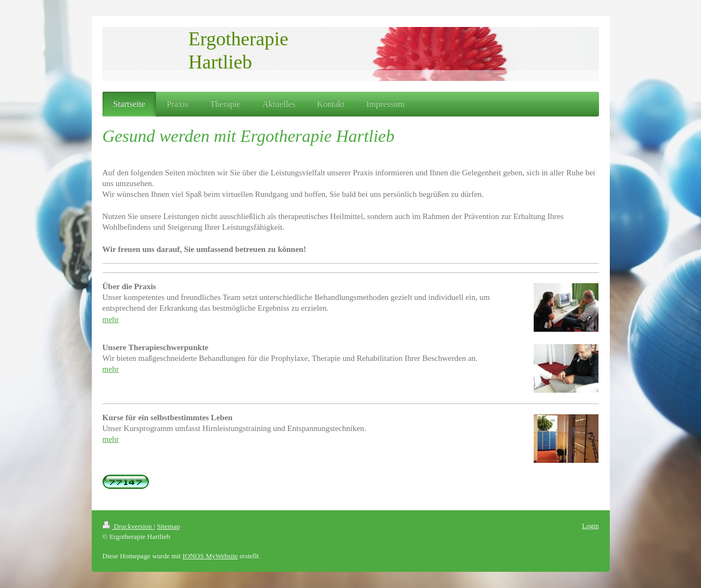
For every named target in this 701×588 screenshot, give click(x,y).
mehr (111, 319)
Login (590, 526)
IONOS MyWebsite (210, 556)
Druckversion (128, 526)
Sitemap (169, 526)
